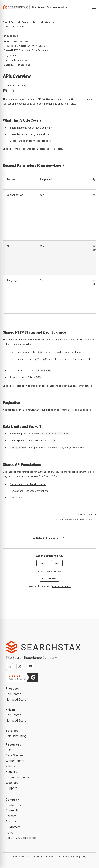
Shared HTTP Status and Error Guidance (26, 50)
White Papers (15, 761)
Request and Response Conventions (29, 491)
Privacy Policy (80, 856)
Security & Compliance (21, 838)
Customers (13, 827)
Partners (12, 821)
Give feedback (49, 579)
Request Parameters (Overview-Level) (24, 46)
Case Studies (14, 755)
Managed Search (17, 699)
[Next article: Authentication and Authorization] (76, 517)
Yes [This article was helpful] (43, 563)
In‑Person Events (18, 777)
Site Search (14, 694)
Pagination (16, 497)
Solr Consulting (16, 736)
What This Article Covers (17, 41)
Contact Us (13, 805)
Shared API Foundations (17, 65)
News (9, 832)
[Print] (5, 90)
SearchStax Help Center (16, 22)
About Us (12, 810)
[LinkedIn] (9, 666)
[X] (20, 666)
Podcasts (12, 771)
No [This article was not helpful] (57, 563)
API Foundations (15, 26)
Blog (9, 750)
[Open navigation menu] (94, 7)
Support (11, 788)
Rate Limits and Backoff (17, 60)
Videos (10, 766)
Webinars (12, 782)
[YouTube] (31, 666)
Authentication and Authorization (28, 484)
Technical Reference (43, 22)
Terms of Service (64, 856)
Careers (11, 816)
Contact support (61, 586)
